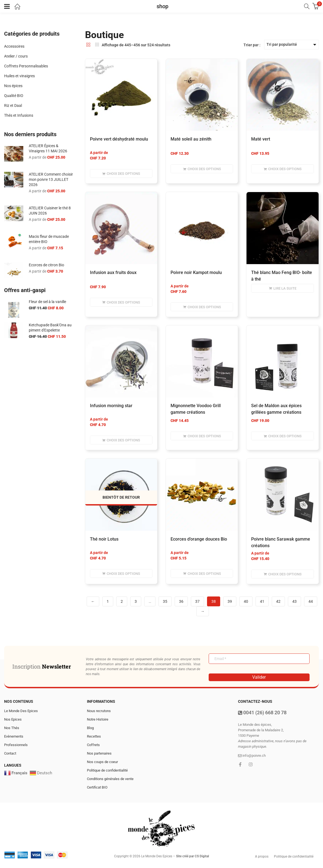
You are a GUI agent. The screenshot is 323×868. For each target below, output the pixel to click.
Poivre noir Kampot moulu (196, 272)
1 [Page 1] (108, 601)
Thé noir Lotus (104, 539)
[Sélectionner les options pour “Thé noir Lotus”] (121, 573)
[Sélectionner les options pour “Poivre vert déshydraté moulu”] (121, 173)
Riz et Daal (13, 105)
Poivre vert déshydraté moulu (119, 139)
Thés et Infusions (19, 115)
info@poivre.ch (252, 756)
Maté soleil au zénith (191, 139)
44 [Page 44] (311, 601)
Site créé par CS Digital (192, 856)
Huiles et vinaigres (19, 76)
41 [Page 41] (262, 601)
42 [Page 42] (278, 601)
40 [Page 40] (246, 601)
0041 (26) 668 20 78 (262, 713)
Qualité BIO (14, 96)
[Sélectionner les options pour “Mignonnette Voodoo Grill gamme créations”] (202, 436)
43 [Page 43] (294, 601)
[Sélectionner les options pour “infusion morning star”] (121, 440)
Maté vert (261, 139)
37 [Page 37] (197, 601)
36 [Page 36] (181, 601)
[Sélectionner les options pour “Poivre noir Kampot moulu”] (202, 307)
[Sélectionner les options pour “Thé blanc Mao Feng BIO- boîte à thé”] (282, 288)
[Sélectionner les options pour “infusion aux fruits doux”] (121, 302)
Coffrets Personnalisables (26, 66)
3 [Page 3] (136, 601)
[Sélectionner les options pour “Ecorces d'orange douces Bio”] (202, 573)
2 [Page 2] (122, 601)
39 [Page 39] (230, 601)
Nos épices (13, 86)
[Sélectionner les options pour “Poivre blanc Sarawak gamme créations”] (282, 574)
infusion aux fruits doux (113, 272)
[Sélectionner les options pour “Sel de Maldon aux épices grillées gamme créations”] (282, 436)
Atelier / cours (16, 56)
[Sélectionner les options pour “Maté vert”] (282, 169)
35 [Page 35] (165, 601)
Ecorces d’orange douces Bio (199, 539)
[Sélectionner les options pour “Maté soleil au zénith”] (202, 169)
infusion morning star (111, 406)
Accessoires (14, 46)
